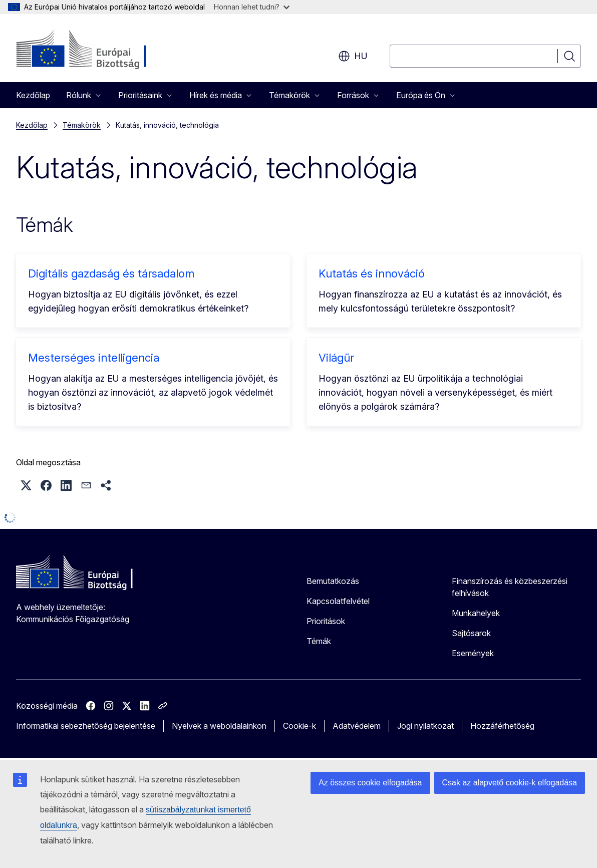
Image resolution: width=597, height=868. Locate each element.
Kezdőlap (33, 95)
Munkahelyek (476, 613)
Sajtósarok (471, 633)
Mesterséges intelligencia (94, 358)
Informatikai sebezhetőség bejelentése (86, 726)
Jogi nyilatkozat (425, 726)
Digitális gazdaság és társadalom (111, 273)
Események (473, 653)
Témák (319, 641)
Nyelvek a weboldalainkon (219, 726)
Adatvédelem (357, 726)
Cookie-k (300, 726)
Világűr (336, 358)
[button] (26, 485)
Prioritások (326, 621)
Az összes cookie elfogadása (370, 783)
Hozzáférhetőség (502, 726)
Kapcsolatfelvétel (338, 601)
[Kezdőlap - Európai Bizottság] (97, 50)
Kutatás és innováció (372, 273)
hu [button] (353, 56)
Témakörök (82, 125)
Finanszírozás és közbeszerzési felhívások (510, 587)
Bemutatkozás (333, 581)
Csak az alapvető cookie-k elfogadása (510, 783)
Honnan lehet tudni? (252, 7)
